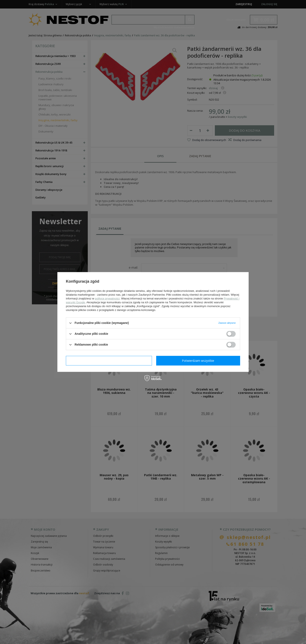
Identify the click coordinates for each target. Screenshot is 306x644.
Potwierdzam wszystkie (198, 361)
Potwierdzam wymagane (109, 361)
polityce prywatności (107, 298)
